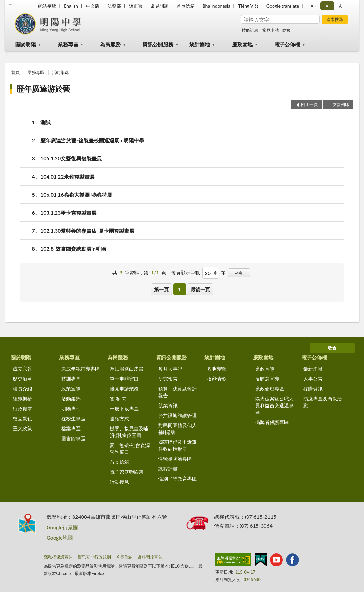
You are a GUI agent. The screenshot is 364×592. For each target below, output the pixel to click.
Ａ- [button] (313, 6)
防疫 (287, 30)
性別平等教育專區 (178, 479)
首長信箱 (186, 6)
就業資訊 (168, 405)
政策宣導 (71, 389)
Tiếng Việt (248, 6)
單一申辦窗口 (124, 379)
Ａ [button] (327, 6)
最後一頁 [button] (200, 289)
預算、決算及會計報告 (178, 392)
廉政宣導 (265, 369)
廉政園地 (242, 44)
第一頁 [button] (161, 289)
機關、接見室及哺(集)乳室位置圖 (129, 432)
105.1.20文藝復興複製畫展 (71, 158)
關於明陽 (26, 44)
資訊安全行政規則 (94, 557)
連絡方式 (119, 418)
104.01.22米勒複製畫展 (68, 177)
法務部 (114, 6)
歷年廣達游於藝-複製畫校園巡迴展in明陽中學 (92, 140)
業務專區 (68, 44)
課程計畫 (168, 469)
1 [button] (180, 289)
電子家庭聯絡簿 (127, 472)
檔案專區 (71, 428)
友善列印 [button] (341, 104)
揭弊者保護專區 (272, 422)
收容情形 (216, 379)
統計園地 (200, 44)
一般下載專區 (124, 408)
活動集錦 (60, 72)
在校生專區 (73, 418)
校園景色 (22, 418)
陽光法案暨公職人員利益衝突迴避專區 (274, 405)
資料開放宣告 (150, 557)
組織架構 (22, 399)
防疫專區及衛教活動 (323, 402)
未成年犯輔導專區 (81, 369)
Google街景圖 (62, 527)
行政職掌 (22, 408)
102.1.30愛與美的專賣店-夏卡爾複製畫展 (87, 231)
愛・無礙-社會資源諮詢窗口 (130, 448)
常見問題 (160, 6)
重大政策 (22, 428)
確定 (239, 273)
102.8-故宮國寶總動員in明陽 (73, 249)
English (71, 6)
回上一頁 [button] (309, 104)
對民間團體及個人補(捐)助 (178, 429)
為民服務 (110, 44)
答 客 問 (118, 399)
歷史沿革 (22, 379)
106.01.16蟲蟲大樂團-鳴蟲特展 (76, 195)
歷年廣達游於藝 (43, 89)
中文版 (93, 6)
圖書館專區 (73, 438)
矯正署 (136, 6)
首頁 (15, 72)
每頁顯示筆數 (186, 273)
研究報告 (168, 379)
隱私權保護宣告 (58, 557)
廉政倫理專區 (270, 389)
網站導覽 (47, 6)
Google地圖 (60, 538)
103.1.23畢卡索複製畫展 (69, 213)
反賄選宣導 (267, 379)
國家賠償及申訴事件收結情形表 (178, 445)
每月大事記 (170, 369)
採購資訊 (313, 389)
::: (11, 5)
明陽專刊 (71, 408)
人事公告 (313, 379)
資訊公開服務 (158, 44)
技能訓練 (250, 30)
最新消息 (313, 369)
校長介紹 (22, 389)
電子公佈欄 (287, 44)
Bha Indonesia (217, 6)
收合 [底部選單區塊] (332, 348)
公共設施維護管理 (178, 415)
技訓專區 (71, 379)
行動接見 (119, 482)
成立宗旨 (22, 369)
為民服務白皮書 (127, 369)
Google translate (283, 6)
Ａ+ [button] (342, 6)
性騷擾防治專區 (175, 459)
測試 (46, 122)
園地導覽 (216, 369)
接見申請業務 (124, 389)
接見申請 (271, 30)
